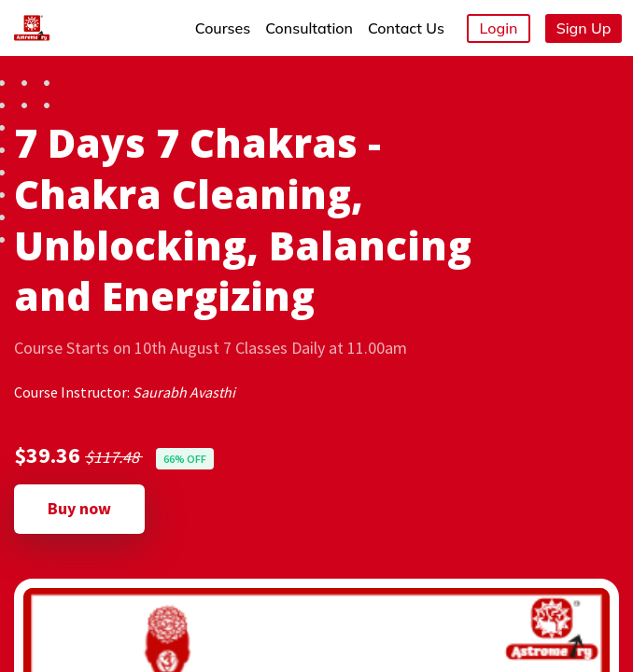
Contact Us (406, 28)
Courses (223, 28)
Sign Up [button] (584, 28)
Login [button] (499, 28)
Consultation (309, 28)
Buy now (79, 508)
